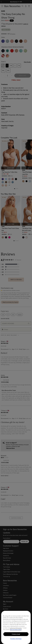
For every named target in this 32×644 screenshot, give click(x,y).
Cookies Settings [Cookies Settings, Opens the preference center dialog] (16, 639)
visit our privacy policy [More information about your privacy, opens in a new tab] (16, 630)
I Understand (16, 634)
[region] (16, 627)
